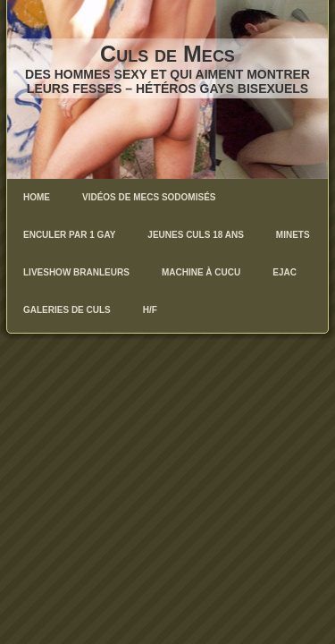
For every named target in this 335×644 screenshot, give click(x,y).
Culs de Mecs (167, 54)
